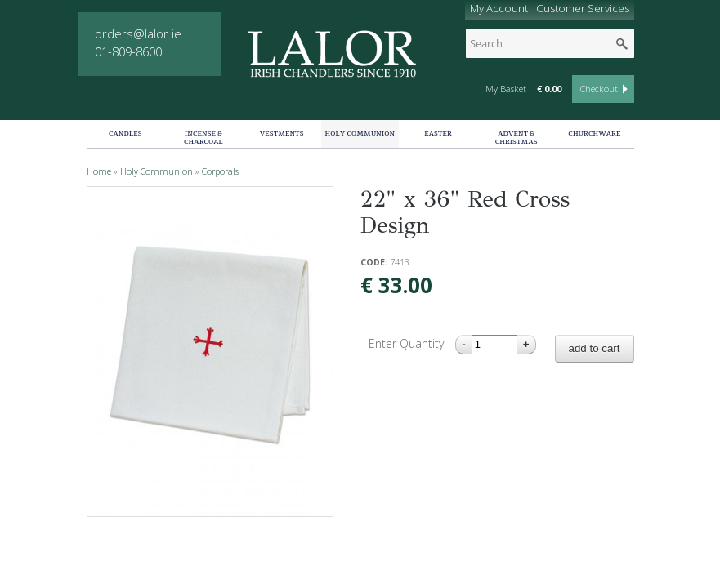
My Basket (506, 89)
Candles (125, 134)
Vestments (282, 134)
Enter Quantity (408, 343)
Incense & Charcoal (203, 138)
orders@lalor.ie (138, 33)
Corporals (220, 171)
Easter (438, 134)
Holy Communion (360, 134)
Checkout (599, 89)
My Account (499, 8)
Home (99, 171)
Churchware (594, 134)
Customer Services (583, 8)
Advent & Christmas (517, 138)
